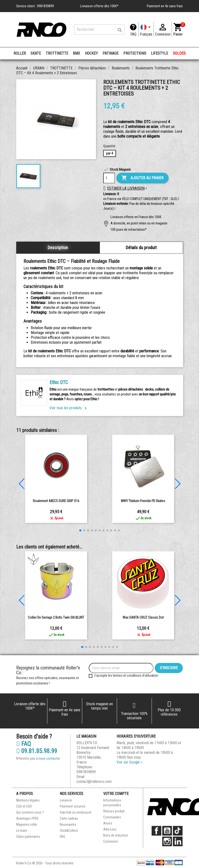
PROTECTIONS (135, 53)
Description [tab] (58, 248)
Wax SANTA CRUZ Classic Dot (143, 617)
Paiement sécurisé (73, 806)
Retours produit (114, 811)
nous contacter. (49, 758)
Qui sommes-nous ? (30, 812)
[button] (115, 209)
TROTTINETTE (57, 53)
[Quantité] (109, 178)
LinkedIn (178, 841)
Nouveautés (68, 824)
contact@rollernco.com (94, 782)
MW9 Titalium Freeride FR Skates (143, 501)
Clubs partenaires (28, 837)
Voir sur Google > (129, 762)
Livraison (66, 800)
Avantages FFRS (27, 818)
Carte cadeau (69, 818)
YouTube (167, 831)
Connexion (111, 841)
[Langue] (146, 30)
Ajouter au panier (142, 178)
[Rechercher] (99, 30)
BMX (76, 53)
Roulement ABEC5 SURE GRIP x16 (56, 501)
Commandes (112, 817)
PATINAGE (111, 53)
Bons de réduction (116, 835)
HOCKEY (91, 53)
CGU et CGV (24, 806)
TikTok (178, 831)
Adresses (110, 829)
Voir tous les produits (69, 408)
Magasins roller (27, 824)
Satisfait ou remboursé (76, 812)
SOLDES (179, 53)
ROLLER (20, 53)
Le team (22, 831)
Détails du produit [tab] (141, 248)
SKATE (36, 53)
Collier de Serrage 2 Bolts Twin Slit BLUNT (56, 617)
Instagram (167, 841)
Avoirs (108, 823)
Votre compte (116, 794)
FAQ (133, 34)
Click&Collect (69, 831)
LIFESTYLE (159, 53)
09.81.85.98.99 (37, 751)
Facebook (156, 831)
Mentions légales (28, 800)
